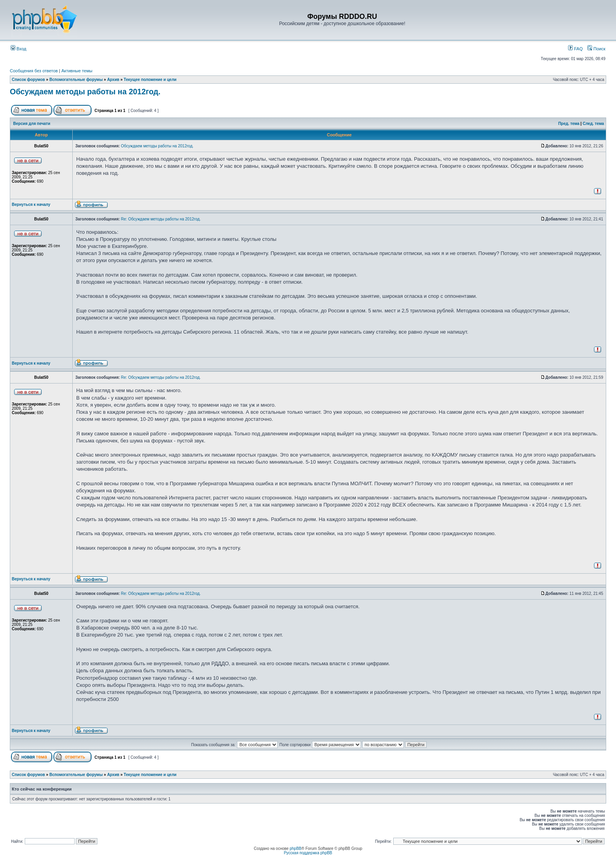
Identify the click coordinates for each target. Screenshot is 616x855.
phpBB (295, 849)
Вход (18, 49)
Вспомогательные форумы (76, 80)
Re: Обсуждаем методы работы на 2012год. (161, 219)
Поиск (596, 49)
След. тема (593, 124)
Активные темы (77, 71)
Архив (113, 80)
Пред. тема (569, 124)
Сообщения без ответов (34, 71)
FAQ (575, 49)
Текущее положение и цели (150, 80)
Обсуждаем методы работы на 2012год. (85, 92)
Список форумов (28, 80)
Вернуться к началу (31, 205)
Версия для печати (32, 124)
